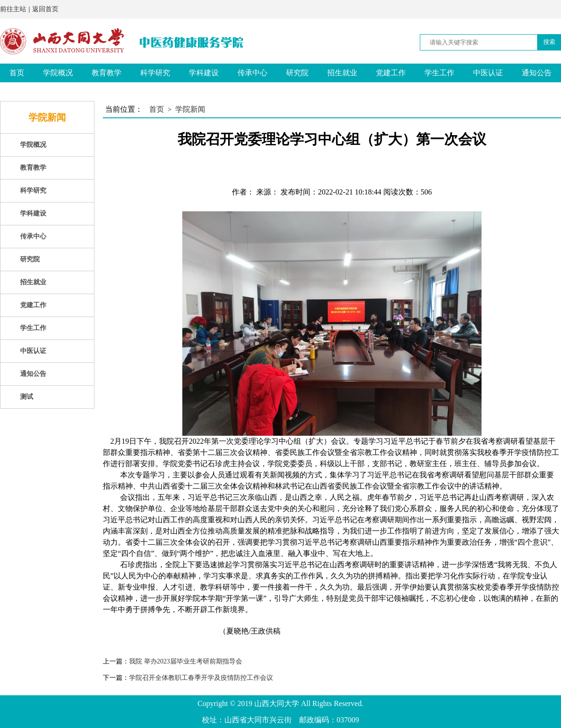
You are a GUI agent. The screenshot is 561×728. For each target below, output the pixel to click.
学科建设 (204, 73)
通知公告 (537, 73)
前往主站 (13, 9)
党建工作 (391, 73)
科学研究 (155, 73)
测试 (17, 91)
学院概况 (58, 73)
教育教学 (107, 73)
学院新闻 (190, 109)
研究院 (297, 73)
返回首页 (45, 9)
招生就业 (342, 73)
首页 (17, 73)
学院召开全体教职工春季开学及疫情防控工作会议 (201, 678)
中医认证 (488, 73)
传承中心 (252, 73)
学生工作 (439, 73)
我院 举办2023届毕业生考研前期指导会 (186, 661)
